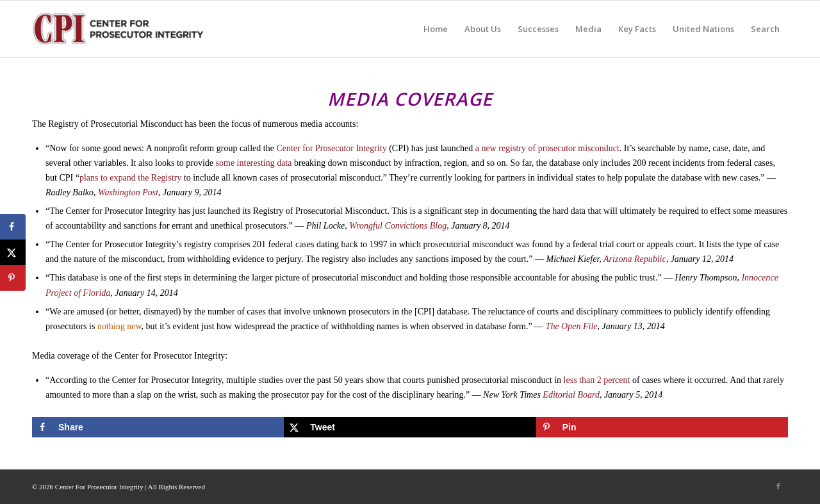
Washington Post (128, 192)
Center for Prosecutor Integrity (331, 148)
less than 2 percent (597, 380)
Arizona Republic (635, 259)
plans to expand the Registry (130, 178)
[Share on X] (410, 427)
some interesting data (254, 163)
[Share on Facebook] (158, 427)
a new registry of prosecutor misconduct (546, 148)
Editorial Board (571, 395)
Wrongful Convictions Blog (398, 226)
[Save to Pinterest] (662, 427)
